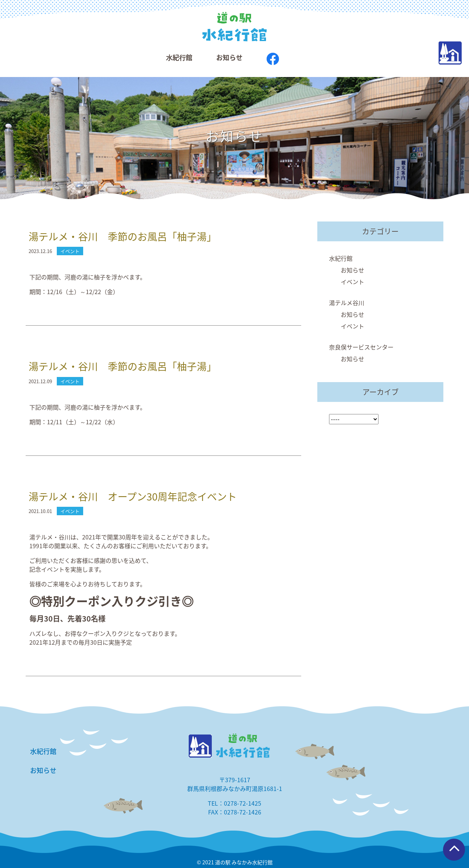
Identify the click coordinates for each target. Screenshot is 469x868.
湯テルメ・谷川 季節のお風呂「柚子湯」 (123, 237)
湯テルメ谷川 (347, 303)
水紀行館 (341, 258)
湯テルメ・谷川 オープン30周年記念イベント (133, 497)
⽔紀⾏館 (179, 57)
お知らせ (229, 57)
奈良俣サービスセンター (361, 347)
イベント (352, 282)
